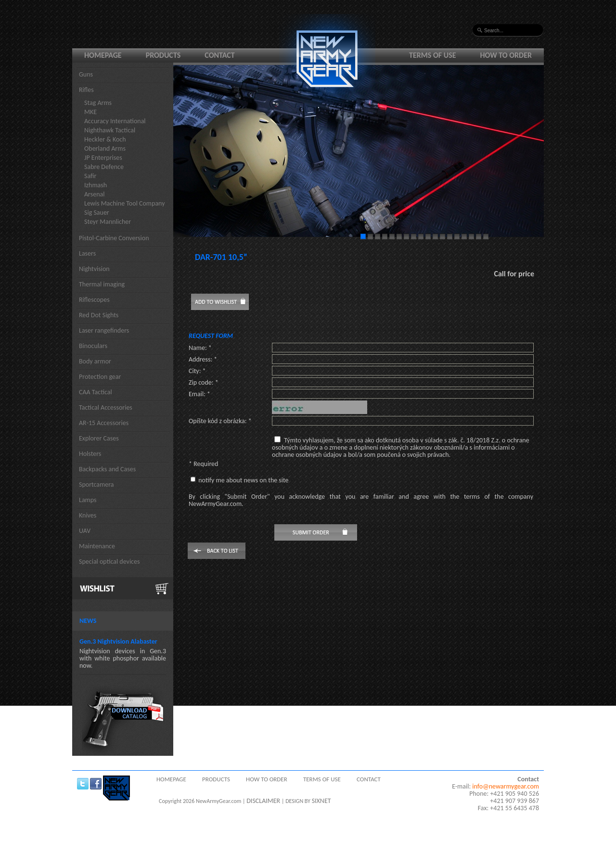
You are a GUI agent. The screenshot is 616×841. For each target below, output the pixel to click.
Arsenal (94, 194)
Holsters (90, 454)
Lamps (88, 500)
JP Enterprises (103, 158)
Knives (88, 515)
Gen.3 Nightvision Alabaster (118, 641)
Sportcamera (96, 485)
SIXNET (321, 801)
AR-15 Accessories (104, 423)
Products (163, 55)
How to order (506, 55)
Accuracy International (115, 121)
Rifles (86, 90)
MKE (90, 112)
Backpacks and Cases (107, 469)
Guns (86, 74)
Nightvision (94, 269)
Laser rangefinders (104, 330)
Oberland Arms (105, 149)
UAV (85, 531)
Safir (90, 176)
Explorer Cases (99, 438)
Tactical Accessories (106, 408)
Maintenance (97, 546)
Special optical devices (109, 562)
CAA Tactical (96, 392)
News (88, 621)
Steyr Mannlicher (108, 222)
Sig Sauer (97, 213)
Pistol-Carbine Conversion (114, 238)
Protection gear (100, 377)
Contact (219, 55)
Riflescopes (94, 300)
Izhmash (96, 185)
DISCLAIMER (263, 801)
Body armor (95, 361)
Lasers (87, 253)
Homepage (103, 55)
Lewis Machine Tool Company (125, 203)
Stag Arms (98, 103)
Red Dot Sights (99, 315)
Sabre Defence (104, 167)
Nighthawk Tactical (110, 130)
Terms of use (433, 55)
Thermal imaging (102, 284)
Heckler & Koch (105, 139)
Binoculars (93, 346)
